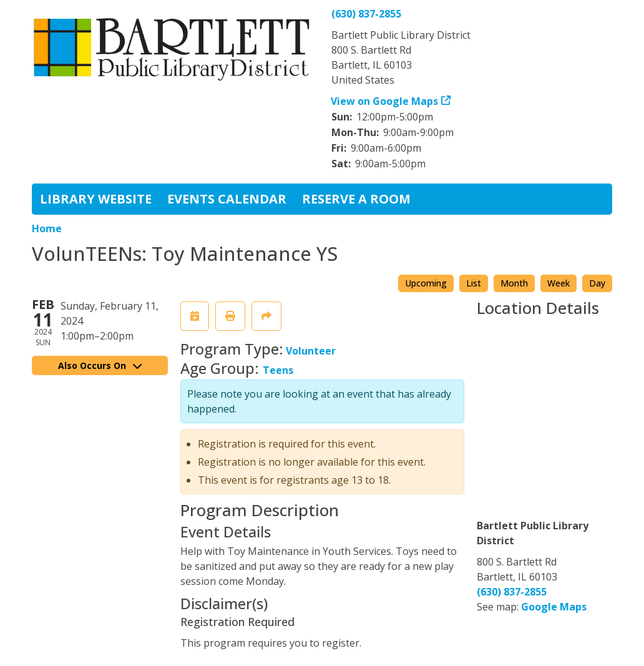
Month (514, 283)
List (474, 283)
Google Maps (554, 607)
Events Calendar (227, 199)
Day (597, 283)
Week (559, 283)
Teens (278, 370)
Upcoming (426, 283)
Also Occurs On (100, 365)
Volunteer (311, 351)
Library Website (96, 199)
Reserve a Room (356, 199)
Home (47, 228)
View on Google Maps (385, 101)
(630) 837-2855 (366, 14)
